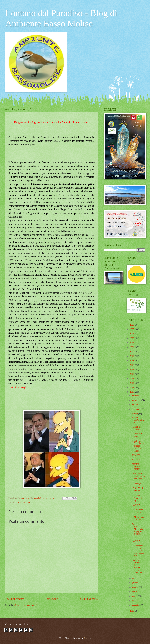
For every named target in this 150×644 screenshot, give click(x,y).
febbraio (136, 601)
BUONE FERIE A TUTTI (137, 467)
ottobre (136, 405)
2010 (132, 611)
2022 (132, 343)
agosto (135, 414)
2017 (132, 365)
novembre (137, 400)
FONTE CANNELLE (138, 420)
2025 (132, 329)
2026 (132, 325)
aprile (135, 592)
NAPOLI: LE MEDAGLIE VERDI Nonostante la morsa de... (138, 566)
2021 (132, 347)
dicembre (136, 396)
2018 (132, 361)
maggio (136, 587)
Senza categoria (34, 503)
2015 (132, 374)
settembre (137, 409)
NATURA (136, 460)
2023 (132, 338)
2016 (132, 370)
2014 (132, 378)
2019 (132, 356)
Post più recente (15, 599)
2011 (132, 392)
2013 (132, 383)
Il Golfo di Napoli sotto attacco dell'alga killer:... (138, 446)
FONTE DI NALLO (136, 428)
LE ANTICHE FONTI (138, 435)
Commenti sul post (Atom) (26, 605)
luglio (135, 578)
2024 (132, 334)
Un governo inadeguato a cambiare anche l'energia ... (138, 479)
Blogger (87, 638)
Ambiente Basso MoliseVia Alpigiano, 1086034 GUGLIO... (138, 530)
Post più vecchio (88, 599)
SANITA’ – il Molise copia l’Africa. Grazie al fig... (137, 494)
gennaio (136, 605)
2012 (132, 388)
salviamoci (22, 503)
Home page (51, 599)
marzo (135, 596)
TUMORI (136, 455)
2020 (132, 352)
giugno (135, 583)
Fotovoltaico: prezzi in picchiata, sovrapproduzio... (138, 551)
